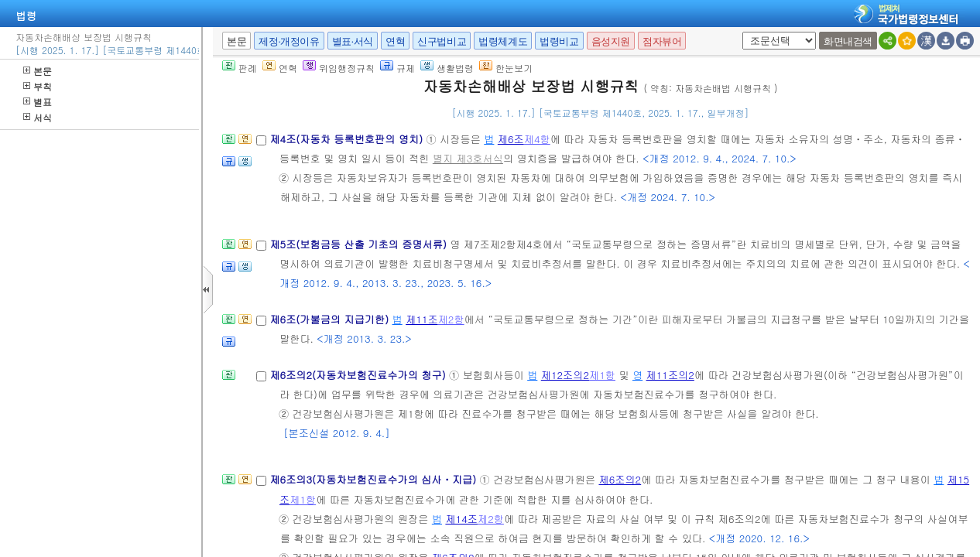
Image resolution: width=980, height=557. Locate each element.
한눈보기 (506, 68)
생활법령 (447, 68)
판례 (240, 68)
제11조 (422, 319)
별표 (38, 102)
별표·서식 (353, 41)
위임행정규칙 (339, 68)
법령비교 (559, 41)
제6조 (511, 139)
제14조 (461, 519)
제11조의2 (670, 375)
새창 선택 (740, 32)
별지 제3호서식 (468, 158)
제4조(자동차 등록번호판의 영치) (348, 139)
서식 (38, 117)
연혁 (395, 41)
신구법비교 (442, 41)
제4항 (537, 139)
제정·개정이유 (289, 41)
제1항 (602, 375)
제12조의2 (565, 375)
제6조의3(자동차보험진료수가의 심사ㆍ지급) (374, 479)
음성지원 (611, 41)
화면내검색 (848, 41)
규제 (397, 68)
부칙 (38, 86)
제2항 (451, 319)
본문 (38, 71)
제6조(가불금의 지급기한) (331, 319)
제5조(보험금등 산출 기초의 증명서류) (360, 244)
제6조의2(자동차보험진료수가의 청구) (359, 375)
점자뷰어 (662, 41)
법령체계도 (503, 41)
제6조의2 (620, 479)
